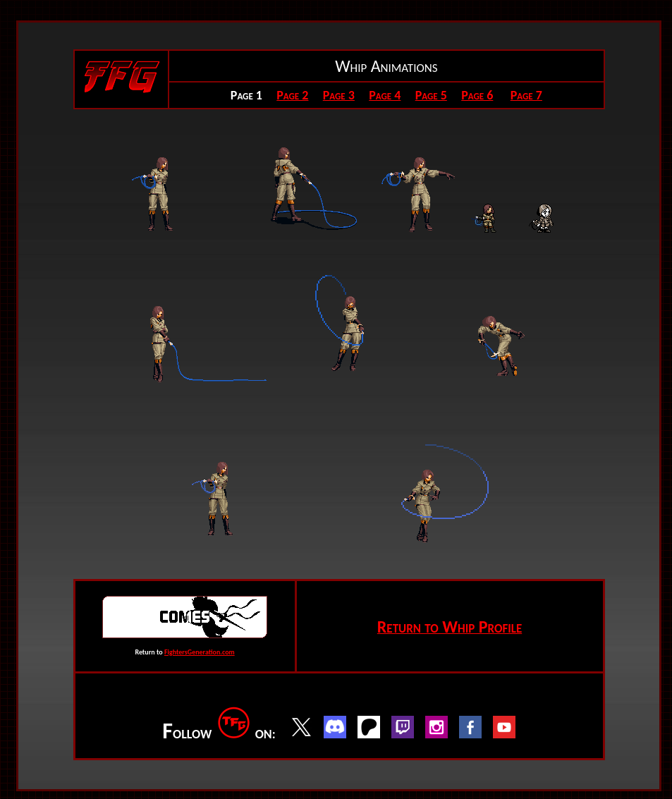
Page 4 (385, 95)
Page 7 (526, 95)
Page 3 (339, 95)
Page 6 (477, 95)
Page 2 (292, 95)
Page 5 (431, 95)
